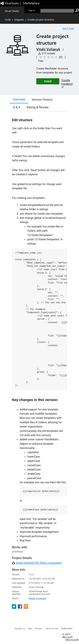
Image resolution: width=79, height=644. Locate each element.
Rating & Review (38, 107)
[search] (57, 11)
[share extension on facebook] (20, 608)
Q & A (17, 107)
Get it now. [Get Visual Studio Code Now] (68, 28)
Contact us (20, 628)
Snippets (19, 19)
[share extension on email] (26, 608)
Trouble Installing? (67, 83)
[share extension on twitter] (14, 608)
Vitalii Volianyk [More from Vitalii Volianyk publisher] (48, 49)
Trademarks (67, 628)
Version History (42, 100)
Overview (19, 99)
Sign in (32, 10)
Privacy (39, 628)
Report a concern (37, 598)
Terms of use (52, 628)
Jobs (30, 628)
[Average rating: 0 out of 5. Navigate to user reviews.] (50, 57)
